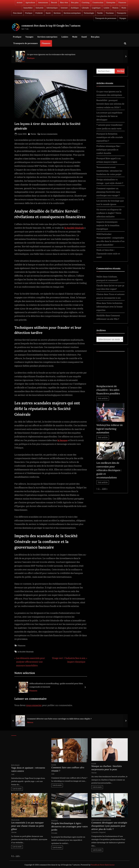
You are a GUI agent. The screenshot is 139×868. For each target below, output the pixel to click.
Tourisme (110, 13)
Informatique (52, 8)
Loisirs (106, 8)
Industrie (40, 8)
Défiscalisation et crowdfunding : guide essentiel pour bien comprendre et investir (56, 685)
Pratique (29, 13)
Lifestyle (85, 8)
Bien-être (64, 2)
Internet (64, 8)
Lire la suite (17, 789)
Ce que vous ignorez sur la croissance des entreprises (51, 54)
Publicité (39, 13)
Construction (98, 2)
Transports (121, 13)
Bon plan (75, 2)
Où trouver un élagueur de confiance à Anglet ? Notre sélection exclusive (109, 213)
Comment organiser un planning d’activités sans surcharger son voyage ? (108, 192)
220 (104, 489)
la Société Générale (26, 652)
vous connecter (34, 705)
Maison (115, 8)
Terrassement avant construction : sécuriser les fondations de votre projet (109, 171)
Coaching (86, 2)
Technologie (89, 13)
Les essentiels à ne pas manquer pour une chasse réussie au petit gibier (28, 826)
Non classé (18, 13)
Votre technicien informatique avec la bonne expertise (110, 307)
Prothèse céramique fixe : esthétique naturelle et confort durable (109, 150)
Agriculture (30, 2)
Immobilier (28, 8)
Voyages (123, 18)
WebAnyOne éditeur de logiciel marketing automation (110, 429)
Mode (124, 8)
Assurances (43, 2)
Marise (33, 134)
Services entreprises (72, 13)
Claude (100, 285)
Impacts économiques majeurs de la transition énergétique (108, 225)
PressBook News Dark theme (103, 865)
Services (57, 13)
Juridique (75, 8)
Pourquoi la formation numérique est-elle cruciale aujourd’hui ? (110, 137)
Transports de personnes (106, 18)
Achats (20, 2)
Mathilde (101, 315)
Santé (48, 13)
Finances (122, 2)
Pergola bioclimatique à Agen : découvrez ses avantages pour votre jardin (69, 827)
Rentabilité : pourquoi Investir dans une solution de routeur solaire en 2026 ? (110, 104)
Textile (100, 13)
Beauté (54, 2)
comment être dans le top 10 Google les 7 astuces (51, 26)
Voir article (103, 398)
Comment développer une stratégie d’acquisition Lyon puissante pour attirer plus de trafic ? (109, 826)
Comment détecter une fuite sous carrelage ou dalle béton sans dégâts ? (59, 719)
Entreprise (111, 2)
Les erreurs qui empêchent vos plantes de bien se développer (109, 116)
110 (17, 856)
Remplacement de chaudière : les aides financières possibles (108, 390)
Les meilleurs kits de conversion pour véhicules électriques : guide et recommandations (109, 470)
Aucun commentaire (49, 134)
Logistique (96, 8)
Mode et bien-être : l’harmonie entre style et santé (108, 253)
